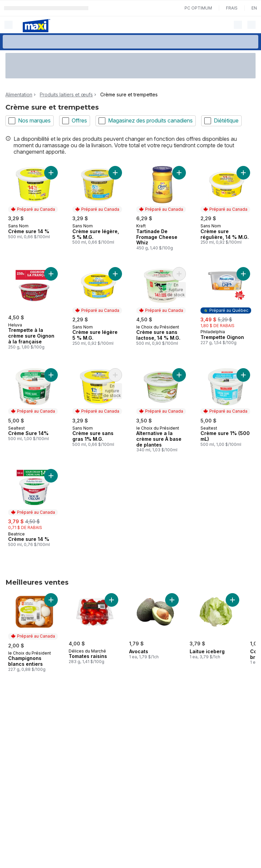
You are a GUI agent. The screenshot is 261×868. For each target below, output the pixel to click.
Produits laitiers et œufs (66, 95)
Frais (232, 8)
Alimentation (19, 95)
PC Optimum (198, 8)
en (254, 8)
